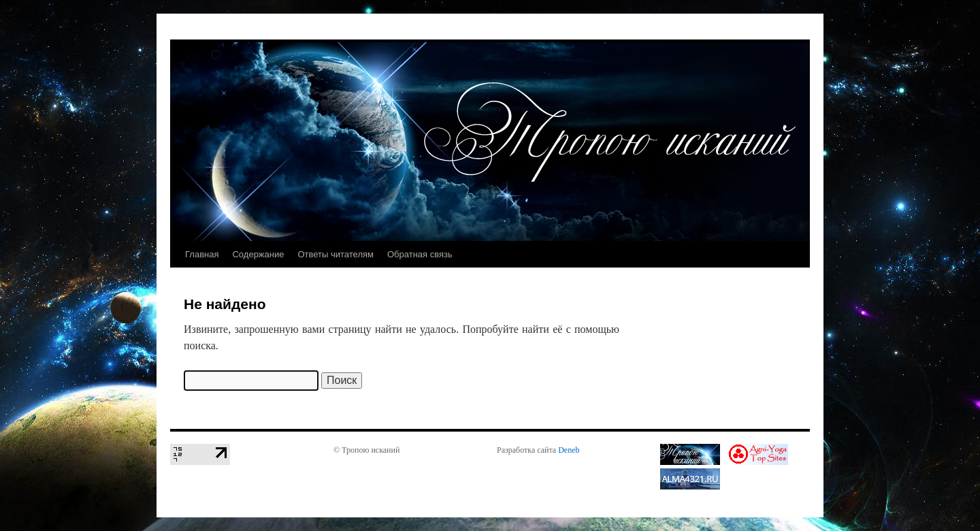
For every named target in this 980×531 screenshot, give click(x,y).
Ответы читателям (336, 254)
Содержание (258, 254)
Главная (202, 254)
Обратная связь (420, 254)
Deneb (569, 450)
